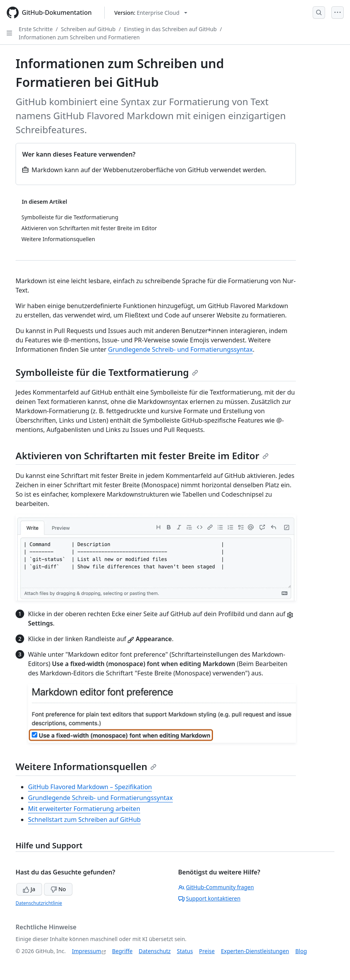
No (58, 889)
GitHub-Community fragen (216, 887)
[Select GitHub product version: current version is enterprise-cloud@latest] (151, 13)
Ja (29, 889)
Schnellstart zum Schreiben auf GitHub (84, 820)
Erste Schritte (36, 29)
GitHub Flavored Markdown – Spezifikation (90, 787)
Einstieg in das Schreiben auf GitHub (170, 29)
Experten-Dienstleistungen (255, 951)
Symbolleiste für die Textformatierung (107, 372)
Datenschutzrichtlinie (39, 903)
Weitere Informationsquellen (86, 766)
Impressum (87, 951)
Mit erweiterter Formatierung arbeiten (84, 809)
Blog (301, 951)
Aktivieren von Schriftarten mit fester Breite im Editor (142, 456)
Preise (207, 951)
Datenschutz (155, 951)
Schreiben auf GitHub (88, 29)
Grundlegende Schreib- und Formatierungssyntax (180, 349)
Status (185, 951)
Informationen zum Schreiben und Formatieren (79, 37)
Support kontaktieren (209, 898)
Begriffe (122, 951)
